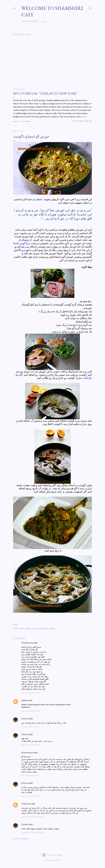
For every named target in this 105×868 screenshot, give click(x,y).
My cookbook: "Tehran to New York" (45, 93)
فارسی (42, 21)
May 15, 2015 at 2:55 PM (30, 775)
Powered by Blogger (52, 855)
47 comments (25, 121)
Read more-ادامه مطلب (82, 121)
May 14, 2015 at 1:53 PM (30, 745)
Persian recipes (25, 628)
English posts (30, 21)
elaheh (25, 700)
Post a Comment (21, 839)
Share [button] (15, 121)
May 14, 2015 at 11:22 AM (31, 693)
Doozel (25, 719)
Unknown (26, 804)
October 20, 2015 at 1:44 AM (32, 817)
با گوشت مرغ (50, 628)
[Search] (90, 8)
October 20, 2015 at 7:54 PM (32, 832)
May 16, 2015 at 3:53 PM (30, 796)
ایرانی (33, 628)
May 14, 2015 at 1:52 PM (30, 727)
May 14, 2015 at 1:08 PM (31, 711)
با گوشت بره (40, 628)
